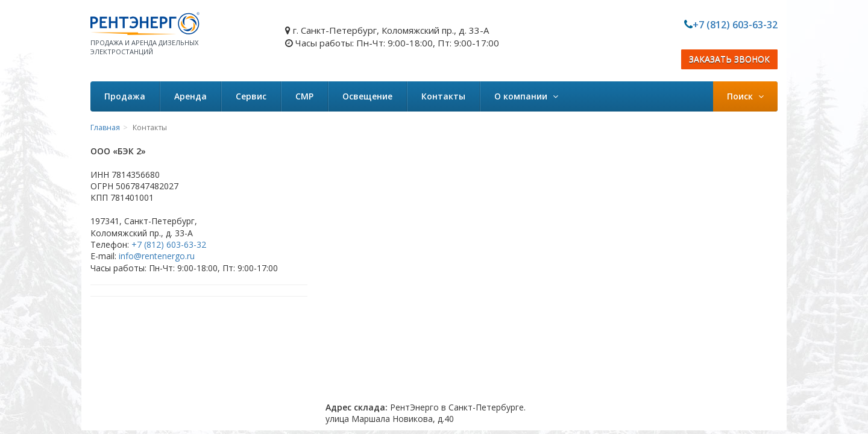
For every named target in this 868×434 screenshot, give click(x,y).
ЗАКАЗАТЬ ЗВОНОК (729, 59)
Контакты (443, 96)
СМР (304, 96)
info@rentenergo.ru (157, 256)
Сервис (251, 96)
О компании (526, 96)
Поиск (745, 96)
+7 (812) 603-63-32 (735, 25)
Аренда (190, 96)
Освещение (367, 96)
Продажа (125, 96)
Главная (105, 127)
